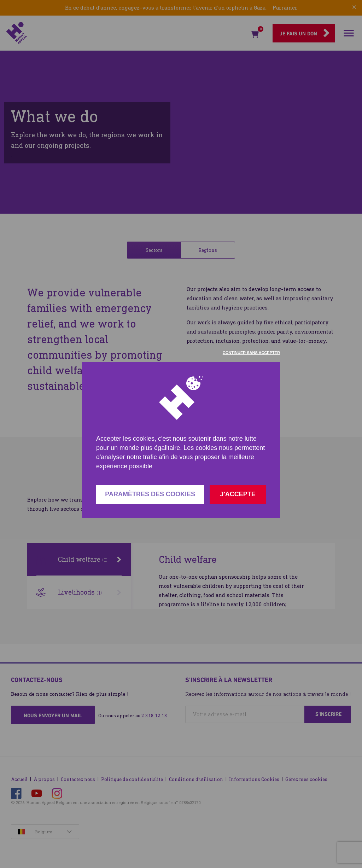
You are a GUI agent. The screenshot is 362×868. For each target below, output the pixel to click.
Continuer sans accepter (251, 353)
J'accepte (238, 494)
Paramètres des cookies (150, 494)
